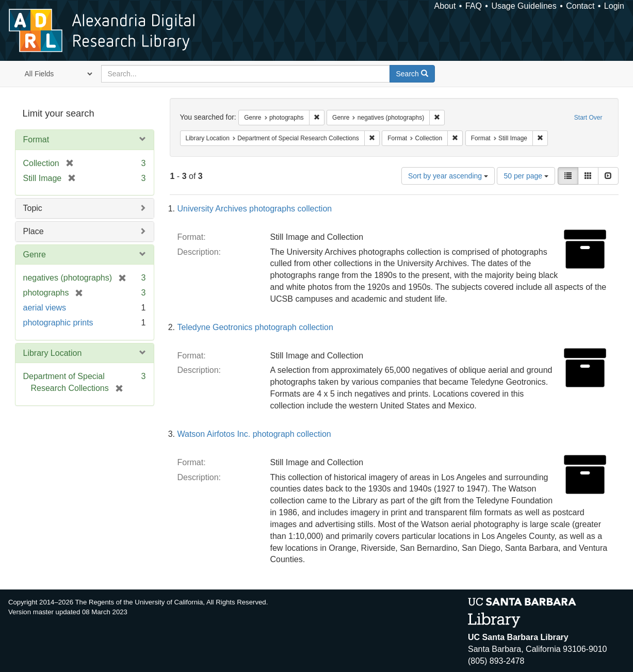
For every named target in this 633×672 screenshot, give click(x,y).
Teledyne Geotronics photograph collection (255, 327)
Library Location (53, 353)
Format (36, 140)
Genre (35, 255)
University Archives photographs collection (255, 209)
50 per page (526, 176)
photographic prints (58, 323)
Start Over (588, 118)
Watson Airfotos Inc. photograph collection (254, 434)
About (445, 6)
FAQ (474, 6)
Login (614, 6)
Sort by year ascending (448, 176)
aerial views (45, 308)
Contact (580, 6)
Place (34, 231)
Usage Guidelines (524, 6)
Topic (33, 208)
